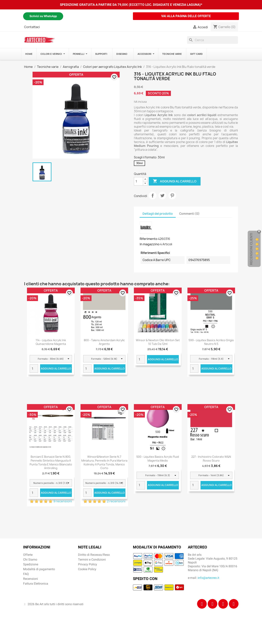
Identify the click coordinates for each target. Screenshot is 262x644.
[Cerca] (212, 40)
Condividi (153, 196)
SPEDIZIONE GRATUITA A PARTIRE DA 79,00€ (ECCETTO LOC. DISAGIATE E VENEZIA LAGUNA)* (131, 5)
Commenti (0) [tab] (189, 214)
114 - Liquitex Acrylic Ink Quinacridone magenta (51, 342)
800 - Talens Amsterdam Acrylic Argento (104, 342)
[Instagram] (212, 604)
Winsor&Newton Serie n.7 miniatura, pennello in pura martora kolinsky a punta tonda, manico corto (104, 462)
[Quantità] (139, 181)
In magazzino (150, 244)
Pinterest (172, 196)
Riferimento (149, 239)
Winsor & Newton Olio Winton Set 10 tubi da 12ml (158, 342)
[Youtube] (234, 604)
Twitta (162, 196)
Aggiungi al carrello (175, 181)
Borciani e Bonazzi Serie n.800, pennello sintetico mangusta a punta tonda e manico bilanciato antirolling (51, 462)
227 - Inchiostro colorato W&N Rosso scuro (211, 459)
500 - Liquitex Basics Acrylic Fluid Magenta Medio (158, 459)
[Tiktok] (223, 604)
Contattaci (32, 27)
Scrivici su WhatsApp (43, 16)
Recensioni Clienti (251, 249)
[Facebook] (202, 604)
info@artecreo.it (208, 578)
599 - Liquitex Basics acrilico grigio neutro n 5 (211, 342)
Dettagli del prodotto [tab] (158, 214)
